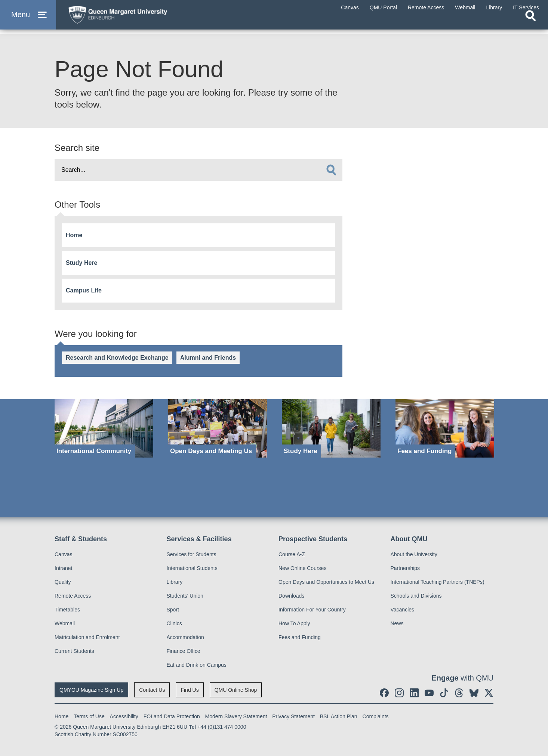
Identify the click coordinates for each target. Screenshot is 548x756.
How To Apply (294, 623)
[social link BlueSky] (474, 693)
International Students (192, 568)
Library (175, 582)
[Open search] (530, 25)
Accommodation (185, 637)
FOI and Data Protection (172, 716)
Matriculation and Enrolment (87, 637)
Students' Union (185, 596)
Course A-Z (292, 554)
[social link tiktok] (444, 693)
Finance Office (184, 651)
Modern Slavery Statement (236, 716)
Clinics (174, 623)
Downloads (291, 596)
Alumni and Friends (208, 358)
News (397, 623)
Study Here (81, 263)
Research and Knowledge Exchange (117, 358)
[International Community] (104, 429)
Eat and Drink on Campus (197, 665)
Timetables (67, 610)
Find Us (190, 690)
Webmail (65, 623)
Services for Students (192, 554)
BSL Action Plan (339, 716)
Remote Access (73, 596)
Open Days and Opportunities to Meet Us (326, 582)
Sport (173, 610)
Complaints (376, 716)
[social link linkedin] (414, 693)
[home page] (135, 17)
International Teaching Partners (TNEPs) (438, 582)
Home (74, 235)
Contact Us (152, 690)
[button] (28, 19)
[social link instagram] (399, 693)
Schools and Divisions (416, 596)
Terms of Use (89, 716)
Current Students (74, 651)
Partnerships (405, 568)
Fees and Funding (300, 637)
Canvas (63, 554)
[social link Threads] (459, 693)
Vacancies (403, 610)
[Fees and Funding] (445, 429)
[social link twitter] (489, 693)
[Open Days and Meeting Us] (218, 429)
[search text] (198, 170)
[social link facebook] (384, 693)
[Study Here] (331, 429)
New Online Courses (302, 568)
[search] (331, 170)
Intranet (63, 568)
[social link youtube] (429, 693)
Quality (63, 582)
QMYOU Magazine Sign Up (91, 690)
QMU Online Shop (236, 690)
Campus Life (84, 290)
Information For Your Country (312, 610)
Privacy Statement (293, 716)
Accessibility (124, 716)
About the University (414, 554)
